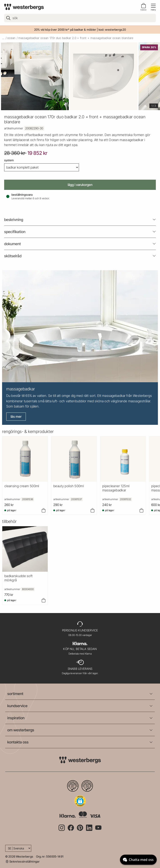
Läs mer (16, 416)
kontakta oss (18, 742)
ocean (11, 38)
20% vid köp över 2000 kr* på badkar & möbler (65, 30)
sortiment (15, 694)
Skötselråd (13, 256)
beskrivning (14, 220)
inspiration (16, 718)
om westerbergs (21, 730)
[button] (80, 801)
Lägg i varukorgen (80, 185)
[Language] (18, 848)
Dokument (12, 244)
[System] (42, 167)
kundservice (17, 706)
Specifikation (15, 232)
